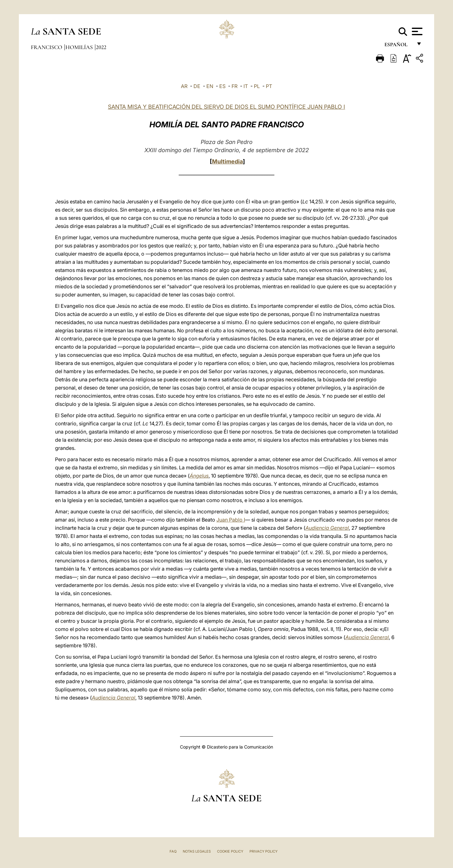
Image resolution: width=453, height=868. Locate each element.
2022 (101, 47)
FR (235, 86)
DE (197, 86)
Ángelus (199, 476)
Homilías (80, 47)
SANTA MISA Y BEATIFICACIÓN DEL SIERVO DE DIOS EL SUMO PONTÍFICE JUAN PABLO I (226, 107)
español (398, 46)
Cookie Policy (230, 851)
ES (222, 86)
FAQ (173, 851)
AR (184, 86)
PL (257, 86)
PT (269, 86)
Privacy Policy (263, 851)
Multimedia (227, 161)
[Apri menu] (416, 31)
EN (210, 86)
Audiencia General (327, 528)
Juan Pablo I (231, 520)
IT (246, 86)
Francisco (47, 47)
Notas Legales (197, 851)
